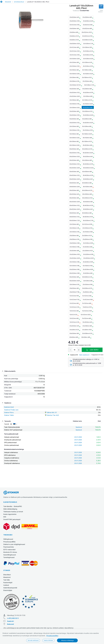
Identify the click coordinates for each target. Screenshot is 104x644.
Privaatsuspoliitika (52, 636)
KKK (5, 517)
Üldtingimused (8, 539)
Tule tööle (7, 580)
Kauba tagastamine (10, 514)
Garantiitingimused (10, 555)
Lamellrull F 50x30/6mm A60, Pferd (38, 2)
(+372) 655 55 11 (13, 618)
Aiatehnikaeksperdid (10, 588)
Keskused (10, 624)
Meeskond (7, 577)
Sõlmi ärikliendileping (10, 509)
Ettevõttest (7, 575)
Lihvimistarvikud (19, 2)
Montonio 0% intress (10, 552)
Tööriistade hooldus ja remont (13, 512)
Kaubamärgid (8, 582)
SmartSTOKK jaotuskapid (12, 519)
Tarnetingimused (9, 557)
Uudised (6, 585)
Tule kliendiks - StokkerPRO (13, 506)
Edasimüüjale (8, 590)
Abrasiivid (8, 2)
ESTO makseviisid (9, 550)
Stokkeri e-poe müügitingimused (14, 544)
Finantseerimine (9, 547)
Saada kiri (10, 621)
